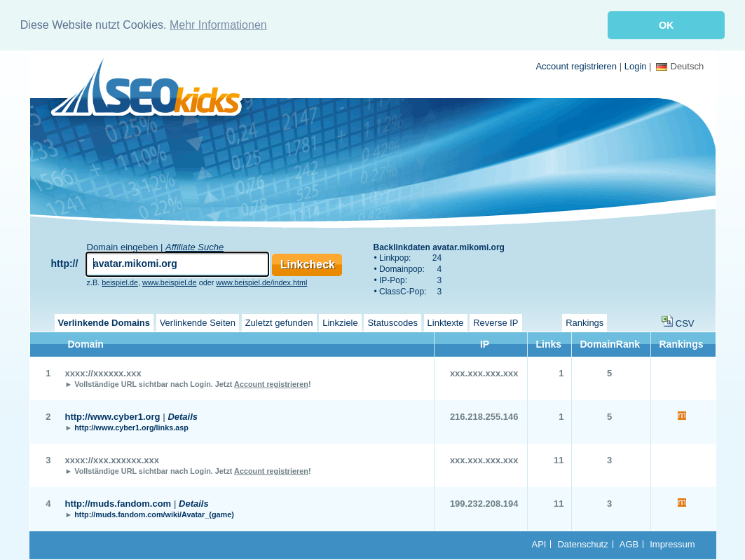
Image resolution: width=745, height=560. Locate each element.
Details (183, 415)
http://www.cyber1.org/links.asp (131, 426)
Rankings (585, 321)
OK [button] (667, 25)
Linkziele (340, 321)
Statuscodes (392, 321)
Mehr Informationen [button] (218, 25)
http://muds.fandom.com (118, 502)
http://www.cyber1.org (113, 415)
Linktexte (446, 321)
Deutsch (680, 65)
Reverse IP (495, 321)
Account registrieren (576, 65)
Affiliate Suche (194, 246)
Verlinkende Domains (104, 321)
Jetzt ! (263, 383)
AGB (629, 543)
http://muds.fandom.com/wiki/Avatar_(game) (154, 513)
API (539, 543)
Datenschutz (582, 543)
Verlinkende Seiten (198, 321)
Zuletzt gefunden (279, 321)
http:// (65, 262)
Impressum (672, 543)
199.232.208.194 (484, 502)
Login (636, 65)
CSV (685, 322)
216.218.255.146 (484, 415)
